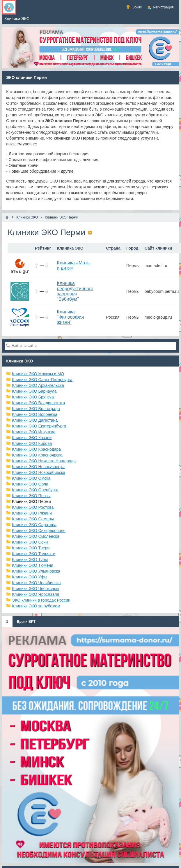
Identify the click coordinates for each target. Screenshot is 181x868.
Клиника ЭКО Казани (32, 438)
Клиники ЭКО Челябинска (36, 583)
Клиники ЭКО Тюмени (33, 565)
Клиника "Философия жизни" (70, 317)
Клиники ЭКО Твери (31, 548)
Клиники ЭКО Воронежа (35, 414)
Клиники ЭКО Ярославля (36, 594)
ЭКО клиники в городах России (41, 600)
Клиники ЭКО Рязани (32, 513)
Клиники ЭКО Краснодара (36, 449)
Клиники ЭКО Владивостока (38, 403)
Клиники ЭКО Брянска (33, 397)
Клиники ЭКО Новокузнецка (38, 467)
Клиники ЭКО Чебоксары (36, 589)
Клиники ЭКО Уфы (30, 577)
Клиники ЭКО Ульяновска (36, 571)
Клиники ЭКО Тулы (30, 560)
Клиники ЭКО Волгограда (36, 409)
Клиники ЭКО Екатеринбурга (39, 426)
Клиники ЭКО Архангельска (38, 385)
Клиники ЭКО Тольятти (34, 554)
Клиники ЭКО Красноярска (37, 455)
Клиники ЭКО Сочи (30, 542)
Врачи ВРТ (26, 622)
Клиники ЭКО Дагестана (35, 420)
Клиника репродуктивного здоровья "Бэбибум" (75, 291)
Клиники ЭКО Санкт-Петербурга (42, 380)
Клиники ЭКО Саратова (34, 525)
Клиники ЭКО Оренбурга (35, 490)
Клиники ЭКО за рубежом (36, 606)
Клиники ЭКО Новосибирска (39, 472)
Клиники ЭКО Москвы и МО (38, 374)
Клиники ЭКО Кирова (32, 443)
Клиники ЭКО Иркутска (34, 432)
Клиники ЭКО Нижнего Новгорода (44, 461)
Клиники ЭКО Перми (31, 501)
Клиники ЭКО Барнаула (34, 391)
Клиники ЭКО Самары (33, 519)
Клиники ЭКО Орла (30, 484)
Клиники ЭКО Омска (31, 478)
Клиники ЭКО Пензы (31, 496)
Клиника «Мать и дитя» (73, 265)
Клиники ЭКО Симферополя (39, 530)
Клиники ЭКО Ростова (33, 507)
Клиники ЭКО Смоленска (36, 536)
